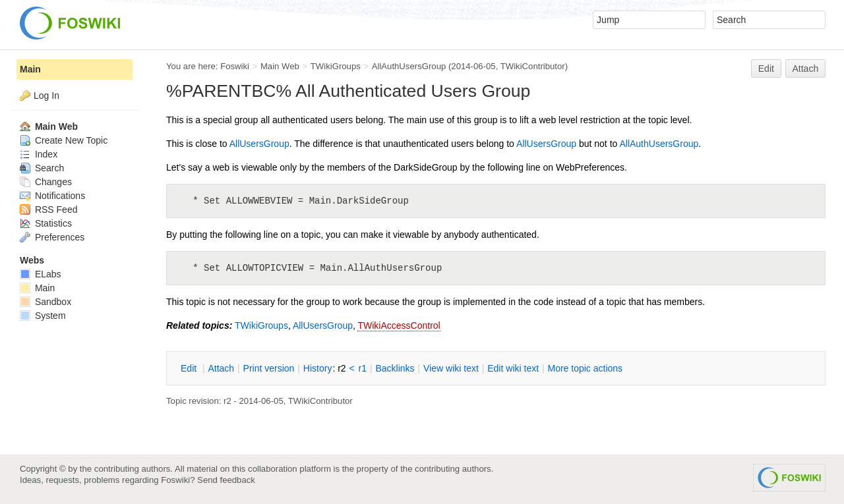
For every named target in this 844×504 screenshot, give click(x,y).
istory (318, 368)
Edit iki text (513, 368)
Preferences (52, 237)
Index (39, 154)
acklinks (395, 368)
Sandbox (45, 302)
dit (190, 368)
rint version (269, 368)
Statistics (46, 223)
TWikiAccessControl (399, 325)
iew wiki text (451, 368)
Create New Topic (64, 140)
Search (42, 168)
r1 (363, 368)
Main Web (280, 66)
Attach (806, 69)
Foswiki (235, 66)
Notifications (52, 196)
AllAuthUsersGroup (409, 66)
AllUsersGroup (259, 144)
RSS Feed (48, 210)
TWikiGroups (336, 66)
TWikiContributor (533, 66)
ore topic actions (585, 368)
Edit (766, 69)
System (43, 316)
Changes (46, 182)
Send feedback (226, 480)
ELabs (41, 274)
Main (30, 69)
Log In (46, 96)
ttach (221, 368)
